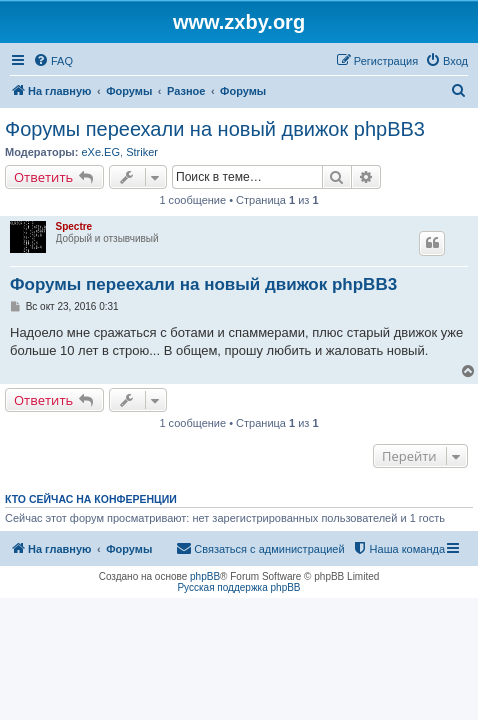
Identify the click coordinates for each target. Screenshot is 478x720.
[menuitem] (53, 61)
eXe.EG (100, 152)
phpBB (205, 576)
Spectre (74, 226)
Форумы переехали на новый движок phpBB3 (215, 129)
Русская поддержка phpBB (238, 587)
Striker (142, 152)
